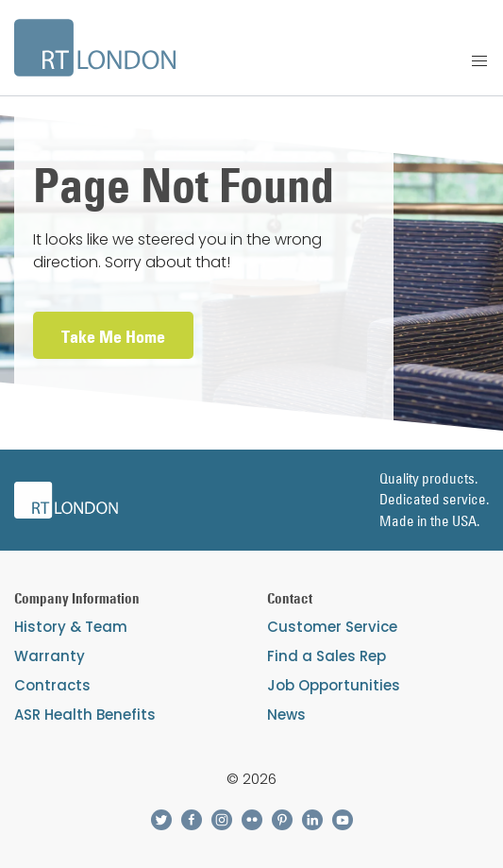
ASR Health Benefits (85, 715)
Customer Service (332, 627)
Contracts (52, 685)
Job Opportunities (334, 685)
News (286, 715)
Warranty (50, 656)
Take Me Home (113, 337)
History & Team (71, 627)
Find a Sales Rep (327, 656)
